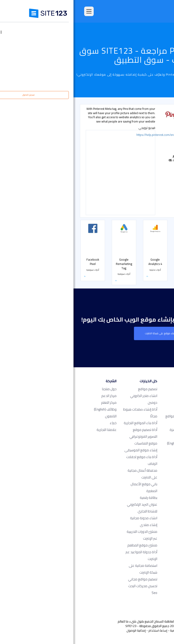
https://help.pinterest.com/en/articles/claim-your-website (91, 136)
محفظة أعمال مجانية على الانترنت (69, 474)
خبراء (40, 423)
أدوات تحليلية (155, 130)
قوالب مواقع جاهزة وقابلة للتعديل (110, 433)
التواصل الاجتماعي (153, 218)
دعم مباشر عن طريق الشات (152, 141)
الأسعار (158, 199)
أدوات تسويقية (155, 152)
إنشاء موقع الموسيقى (67, 450)
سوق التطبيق (109, 443)
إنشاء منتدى (75, 525)
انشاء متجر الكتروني (70, 396)
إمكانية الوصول (63, 630)
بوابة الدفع (156, 228)
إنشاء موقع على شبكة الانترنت (87, 333)
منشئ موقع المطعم (69, 545)
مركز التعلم (35, 402)
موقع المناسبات (72, 443)
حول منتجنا (36, 389)
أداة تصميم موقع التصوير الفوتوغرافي (70, 433)
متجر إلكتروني (155, 209)
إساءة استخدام (84, 630)
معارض (158, 180)
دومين (79, 402)
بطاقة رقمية (75, 498)
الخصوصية (103, 630)
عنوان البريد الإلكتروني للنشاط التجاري (69, 508)
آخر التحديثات (116, 450)
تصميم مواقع (74, 389)
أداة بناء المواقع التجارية (67, 423)
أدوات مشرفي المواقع (151, 161)
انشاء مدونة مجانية (70, 518)
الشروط (117, 630)
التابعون (37, 416)
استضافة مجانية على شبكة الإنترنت (69, 569)
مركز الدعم (35, 396)
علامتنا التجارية (33, 430)
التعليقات (118, 409)
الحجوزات (158, 190)
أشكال (159, 171)
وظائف (32, 409)
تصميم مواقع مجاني (69, 579)
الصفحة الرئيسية (113, 389)
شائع (160, 120)
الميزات (120, 402)
